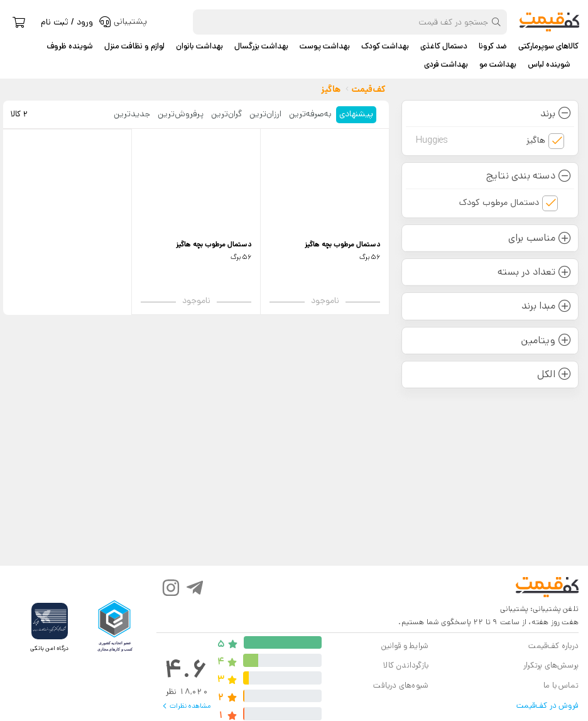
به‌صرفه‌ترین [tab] (310, 114)
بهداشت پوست (325, 47)
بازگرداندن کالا (406, 665)
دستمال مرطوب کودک (499, 202)
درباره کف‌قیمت (553, 646)
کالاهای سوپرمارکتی (548, 47)
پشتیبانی (514, 609)
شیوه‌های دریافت (401, 685)
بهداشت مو (498, 65)
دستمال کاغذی (444, 47)
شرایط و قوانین (405, 646)
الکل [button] (554, 374)
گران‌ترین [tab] (226, 114)
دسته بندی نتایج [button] (529, 176)
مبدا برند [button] (546, 306)
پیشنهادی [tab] (356, 114)
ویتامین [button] (546, 340)
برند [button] (556, 113)
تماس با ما (561, 685)
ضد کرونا (493, 47)
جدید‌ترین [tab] (132, 114)
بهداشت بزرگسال (261, 47)
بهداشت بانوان (199, 47)
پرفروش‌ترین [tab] (181, 114)
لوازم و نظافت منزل (134, 47)
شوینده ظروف (70, 47)
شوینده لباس (549, 65)
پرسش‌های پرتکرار (551, 665)
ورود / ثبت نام (67, 22)
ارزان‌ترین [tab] (265, 114)
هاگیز (481, 140)
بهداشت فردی (446, 65)
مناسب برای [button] (540, 238)
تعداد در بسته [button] (534, 272)
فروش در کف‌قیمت (547, 706)
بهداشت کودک (385, 47)
